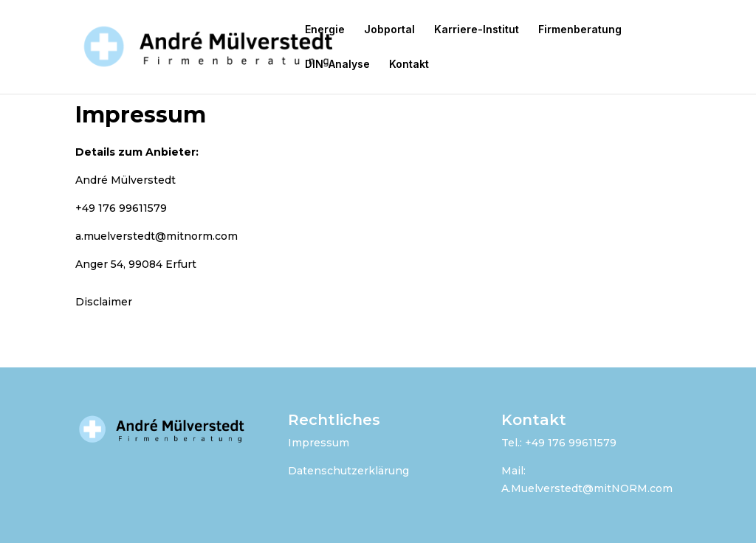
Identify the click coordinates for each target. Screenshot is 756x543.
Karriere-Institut (477, 30)
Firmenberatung (580, 30)
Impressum (319, 443)
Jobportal (389, 30)
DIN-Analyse (337, 65)
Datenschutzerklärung (348, 471)
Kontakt (409, 65)
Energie (325, 30)
